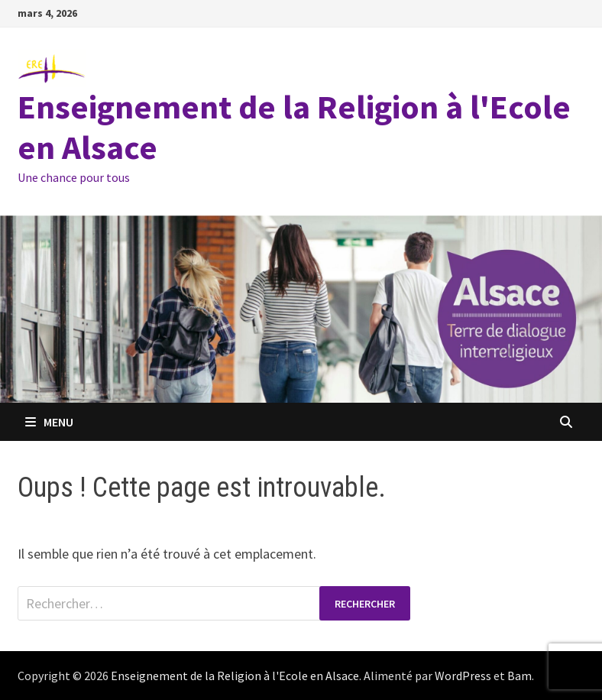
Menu (49, 422)
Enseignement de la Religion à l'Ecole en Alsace (294, 127)
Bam (519, 676)
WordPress (463, 676)
